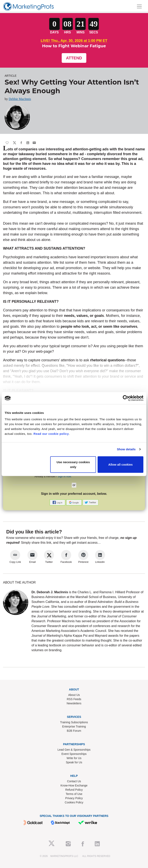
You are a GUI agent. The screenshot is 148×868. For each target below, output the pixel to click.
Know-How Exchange (74, 785)
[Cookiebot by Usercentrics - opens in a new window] (126, 398)
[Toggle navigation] (139, 6)
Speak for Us (74, 762)
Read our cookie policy (51, 433)
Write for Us (74, 758)
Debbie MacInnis (20, 99)
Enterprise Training (74, 726)
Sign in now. (65, 476)
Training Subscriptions (74, 722)
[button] (58, 502)
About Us (74, 695)
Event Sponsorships (74, 754)
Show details (126, 449)
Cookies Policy (74, 802)
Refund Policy (74, 790)
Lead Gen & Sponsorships (74, 750)
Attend (74, 58)
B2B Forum (74, 731)
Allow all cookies (120, 464)
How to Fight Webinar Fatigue (74, 46)
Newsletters (74, 703)
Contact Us (74, 781)
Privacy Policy (74, 798)
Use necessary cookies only (73, 464)
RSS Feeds (74, 699)
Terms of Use (74, 794)
